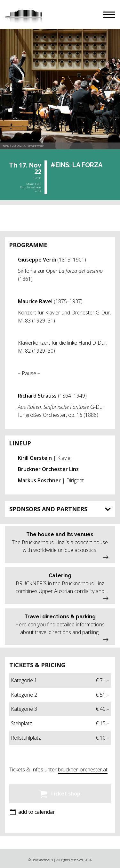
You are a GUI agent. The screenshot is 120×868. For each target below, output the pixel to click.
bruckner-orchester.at (83, 769)
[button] (109, 15)
